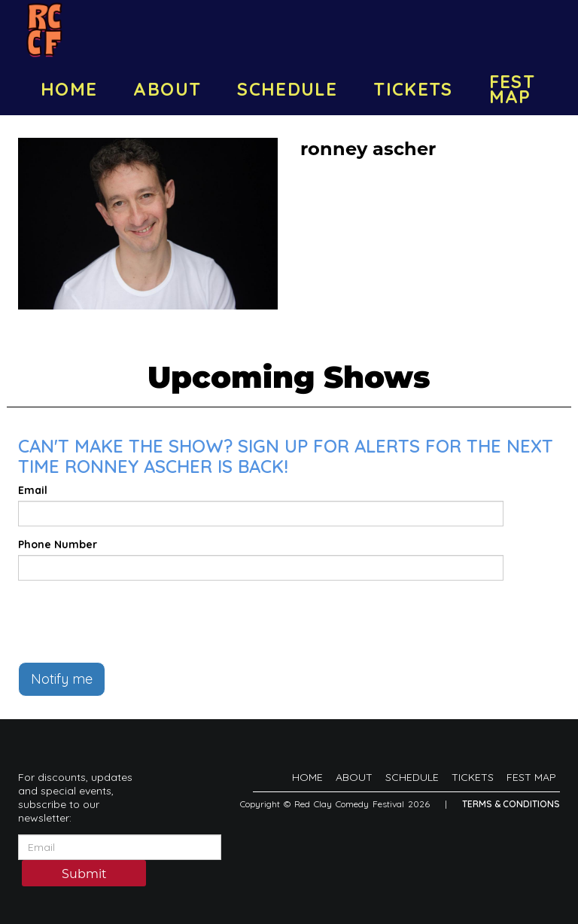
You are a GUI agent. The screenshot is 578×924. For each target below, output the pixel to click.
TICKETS (413, 89)
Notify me (62, 679)
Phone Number (58, 544)
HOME (69, 89)
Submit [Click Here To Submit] (84, 874)
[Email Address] (120, 847)
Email (33, 490)
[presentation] (132, 621)
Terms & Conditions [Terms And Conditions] (511, 804)
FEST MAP (512, 89)
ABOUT (167, 89)
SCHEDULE (287, 89)
